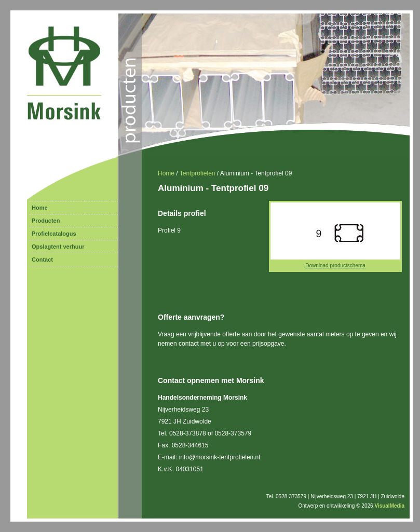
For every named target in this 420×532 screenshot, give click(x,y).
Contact (42, 260)
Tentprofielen (198, 173)
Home (40, 208)
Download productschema (335, 265)
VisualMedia (389, 506)
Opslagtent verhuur (58, 247)
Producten (46, 221)
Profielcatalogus (54, 234)
